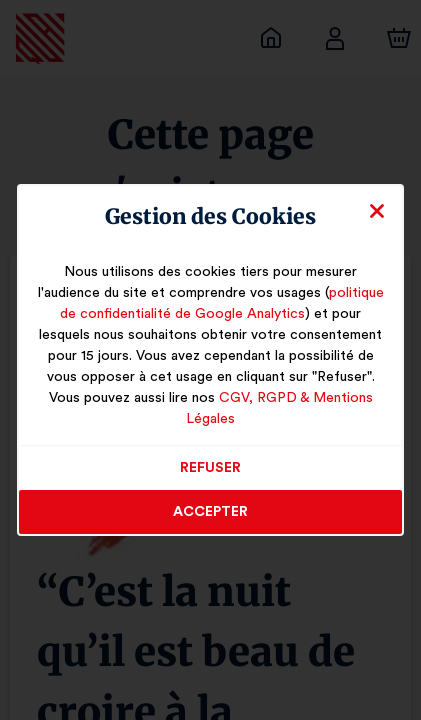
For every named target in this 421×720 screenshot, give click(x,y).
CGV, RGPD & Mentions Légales (278, 409)
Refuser (210, 458)
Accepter (210, 502)
